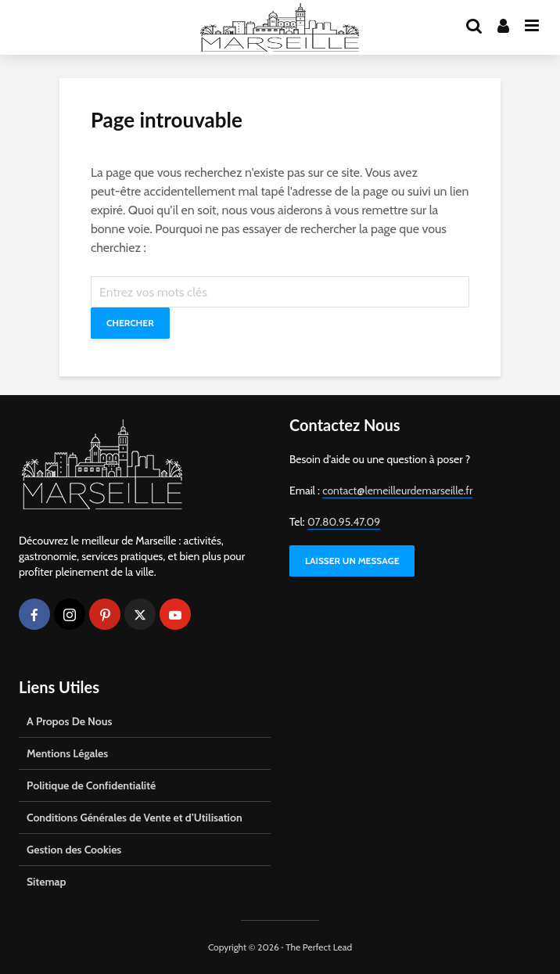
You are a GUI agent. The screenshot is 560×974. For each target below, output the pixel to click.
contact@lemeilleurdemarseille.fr (397, 491)
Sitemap (47, 882)
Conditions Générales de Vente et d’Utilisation (135, 818)
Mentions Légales (67, 753)
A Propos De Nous (69, 721)
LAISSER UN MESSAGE (352, 561)
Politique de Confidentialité (91, 785)
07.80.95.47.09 (344, 522)
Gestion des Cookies (74, 850)
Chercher (130, 323)
